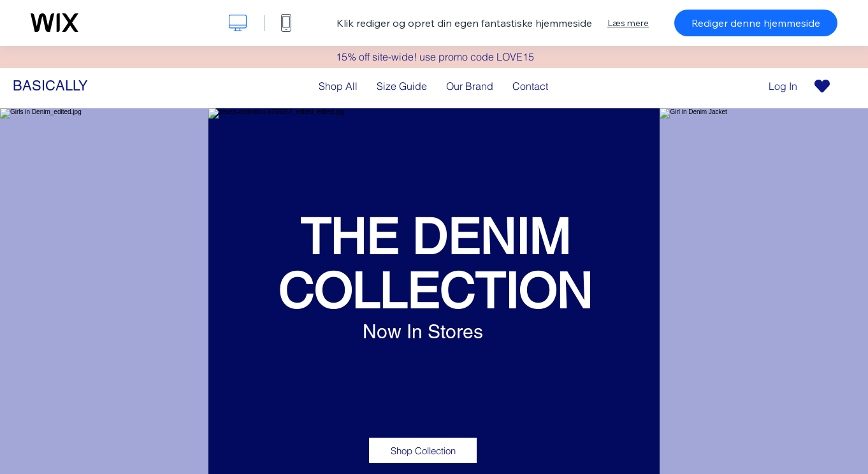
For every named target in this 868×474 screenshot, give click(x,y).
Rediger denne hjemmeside (756, 23)
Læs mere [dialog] (628, 23)
